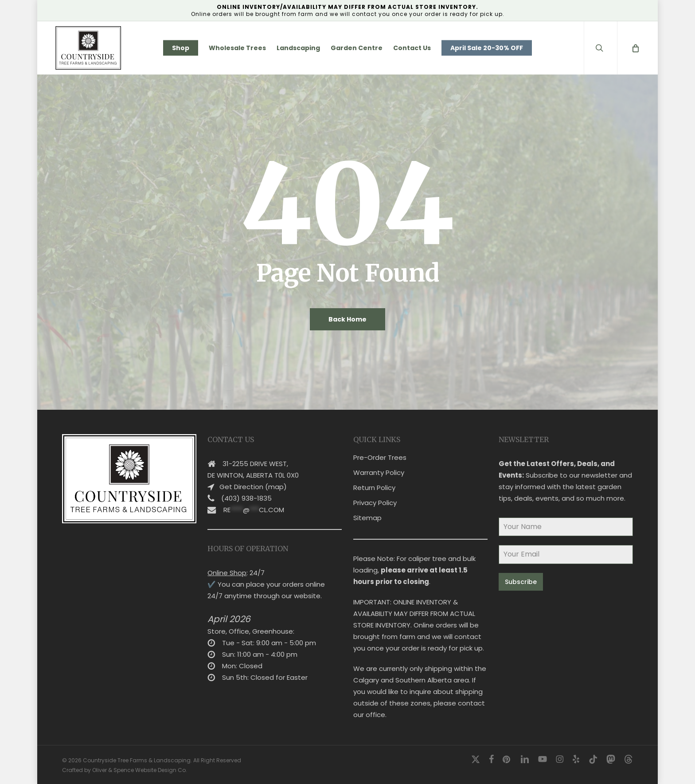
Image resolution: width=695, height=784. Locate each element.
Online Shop (227, 573)
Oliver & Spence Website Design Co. (140, 770)
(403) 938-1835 (246, 498)
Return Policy (374, 488)
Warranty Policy (379, 472)
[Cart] (635, 48)
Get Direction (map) (253, 487)
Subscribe (521, 582)
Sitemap (367, 518)
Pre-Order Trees (380, 457)
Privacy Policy (375, 503)
